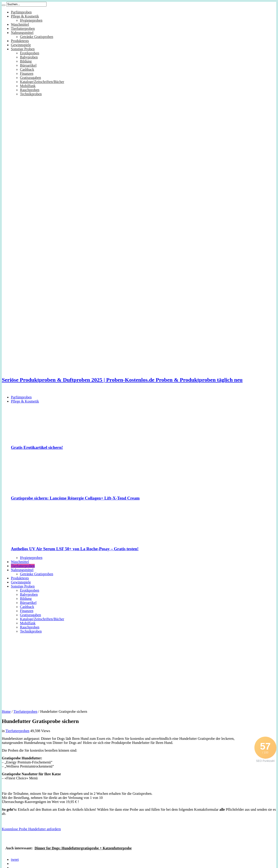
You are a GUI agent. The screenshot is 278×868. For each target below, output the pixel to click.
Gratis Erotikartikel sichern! (37, 447)
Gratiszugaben (30, 78)
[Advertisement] (139, 670)
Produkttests (20, 41)
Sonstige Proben (23, 49)
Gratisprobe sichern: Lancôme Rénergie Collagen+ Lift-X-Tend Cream (75, 498)
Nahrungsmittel (22, 33)
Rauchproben (30, 90)
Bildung (26, 61)
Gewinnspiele (21, 45)
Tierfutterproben (23, 29)
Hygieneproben (31, 20)
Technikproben (31, 94)
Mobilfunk (28, 86)
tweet (15, 859)
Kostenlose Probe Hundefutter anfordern (31, 829)
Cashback (27, 69)
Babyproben (29, 57)
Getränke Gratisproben (37, 37)
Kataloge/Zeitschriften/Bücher (42, 82)
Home (6, 712)
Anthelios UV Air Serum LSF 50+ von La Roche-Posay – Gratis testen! (75, 549)
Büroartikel (28, 65)
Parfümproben (21, 12)
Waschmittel (20, 24)
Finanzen (27, 74)
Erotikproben (30, 53)
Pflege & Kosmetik (25, 16)
